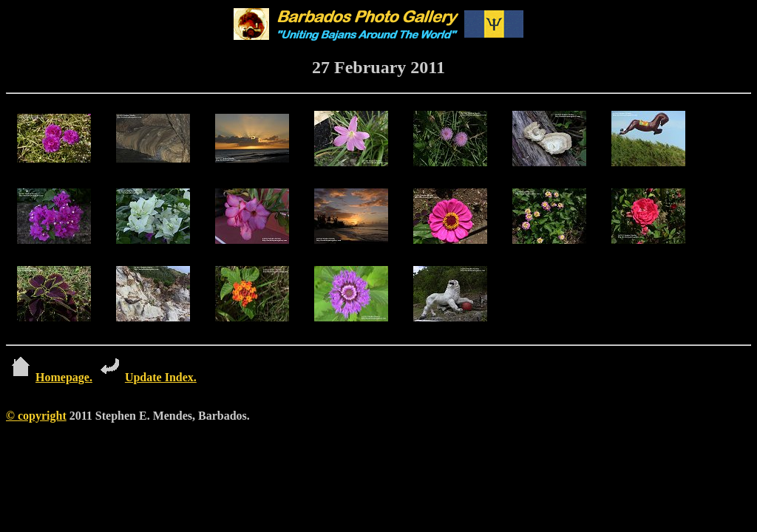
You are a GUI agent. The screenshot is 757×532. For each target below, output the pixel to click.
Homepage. (49, 377)
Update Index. (146, 377)
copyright (42, 416)
